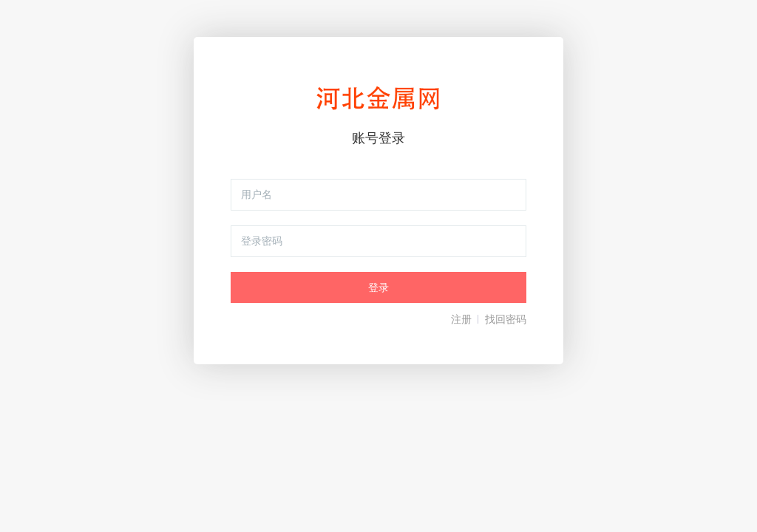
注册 (461, 319)
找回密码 (506, 319)
